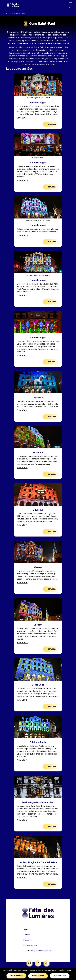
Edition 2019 (22, 410)
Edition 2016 (22, 583)
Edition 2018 (22, 468)
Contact (26, 929)
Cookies (27, 935)
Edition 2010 (22, 820)
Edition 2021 (22, 355)
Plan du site (28, 940)
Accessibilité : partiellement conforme (38, 951)
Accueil (9, 13)
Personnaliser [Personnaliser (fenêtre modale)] (60, 976)
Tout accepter (16, 976)
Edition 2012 (22, 878)
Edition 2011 (22, 760)
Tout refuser (38, 976)
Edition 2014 (22, 643)
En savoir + (51, 124)
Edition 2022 (22, 295)
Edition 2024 (22, 180)
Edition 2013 (22, 700)
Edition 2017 (22, 525)
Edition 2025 (22, 118)
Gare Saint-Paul (20, 13)
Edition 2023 (22, 235)
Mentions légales (30, 945)
